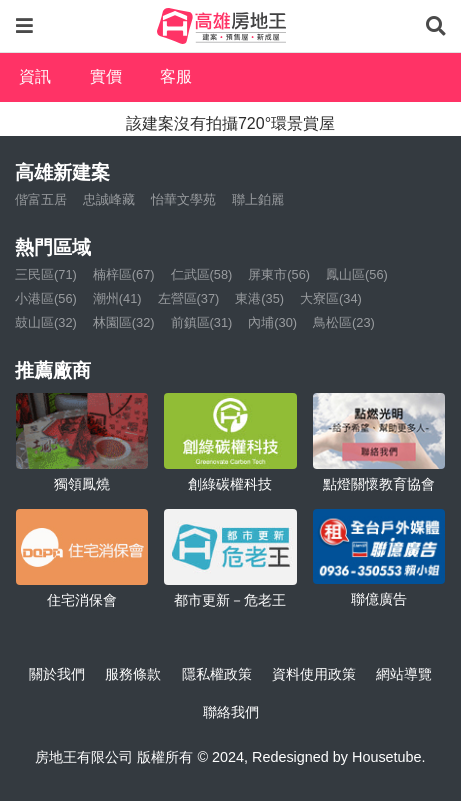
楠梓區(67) (124, 274)
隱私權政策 (217, 674)
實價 (106, 76)
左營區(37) (189, 298)
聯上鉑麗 (258, 199)
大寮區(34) (331, 298)
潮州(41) (117, 298)
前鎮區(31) (202, 322)
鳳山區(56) (357, 274)
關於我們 (57, 674)
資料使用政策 (314, 674)
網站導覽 (404, 674)
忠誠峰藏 (109, 199)
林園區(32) (124, 322)
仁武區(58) (202, 274)
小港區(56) (46, 298)
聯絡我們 (231, 712)
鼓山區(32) (46, 322)
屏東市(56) (279, 274)
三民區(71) (46, 274)
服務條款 (133, 674)
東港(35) (259, 298)
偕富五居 (41, 199)
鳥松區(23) (344, 322)
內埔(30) (272, 322)
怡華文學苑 (183, 199)
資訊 (35, 76)
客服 (176, 76)
